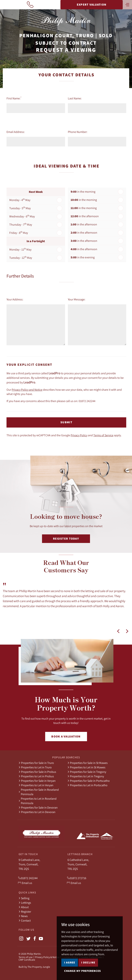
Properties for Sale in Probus (37, 772)
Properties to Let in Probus (36, 776)
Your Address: (15, 299)
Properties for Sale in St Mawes (88, 763)
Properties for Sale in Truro (36, 763)
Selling (24, 898)
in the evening (83, 257)
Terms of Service (103, 435)
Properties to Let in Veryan (36, 785)
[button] (118, 631)
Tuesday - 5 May (20, 208)
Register (25, 912)
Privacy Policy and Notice (27, 390)
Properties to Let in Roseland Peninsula (38, 801)
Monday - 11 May (20, 249)
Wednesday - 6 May (22, 216)
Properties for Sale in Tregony (87, 772)
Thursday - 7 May (21, 224)
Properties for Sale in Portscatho (89, 781)
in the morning (83, 192)
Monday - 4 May (20, 200)
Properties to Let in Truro (35, 767)
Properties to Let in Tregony (86, 776)
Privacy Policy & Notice (47, 957)
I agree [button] (70, 976)
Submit (66, 422)
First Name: (14, 98)
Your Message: (77, 299)
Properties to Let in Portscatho (87, 785)
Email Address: (16, 132)
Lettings (25, 903)
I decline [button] (88, 976)
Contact (25, 920)
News (23, 916)
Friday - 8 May (19, 232)
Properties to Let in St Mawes (86, 767)
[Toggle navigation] (127, 4)
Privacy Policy (79, 435)
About (24, 907)
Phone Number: (78, 132)
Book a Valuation (66, 736)
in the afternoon (85, 216)
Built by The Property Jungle (34, 967)
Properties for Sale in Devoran (38, 807)
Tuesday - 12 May (21, 257)
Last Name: (75, 98)
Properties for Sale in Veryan (37, 781)
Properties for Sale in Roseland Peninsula (39, 792)
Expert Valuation (92, 5)
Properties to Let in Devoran (37, 812)
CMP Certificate (27, 960)
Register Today (66, 539)
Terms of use (26, 957)
